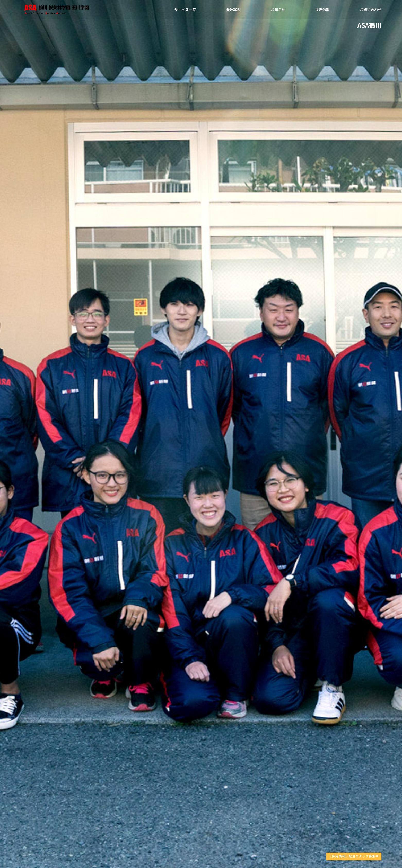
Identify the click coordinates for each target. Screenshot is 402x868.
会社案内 (233, 10)
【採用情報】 (354, 856)
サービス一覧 (185, 10)
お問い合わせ (371, 10)
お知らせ (278, 10)
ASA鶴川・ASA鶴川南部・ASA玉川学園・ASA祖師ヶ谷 (82, 10)
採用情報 (322, 10)
